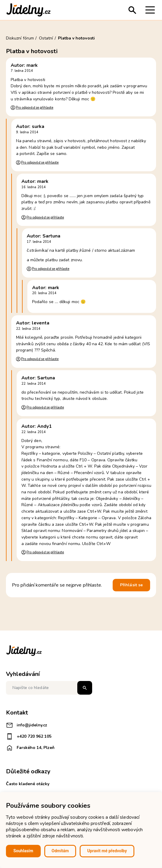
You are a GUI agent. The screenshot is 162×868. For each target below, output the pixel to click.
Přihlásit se (131, 585)
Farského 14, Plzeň (30, 748)
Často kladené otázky (28, 784)
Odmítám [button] (60, 851)
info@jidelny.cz (27, 725)
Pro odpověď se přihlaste (34, 108)
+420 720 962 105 (29, 736)
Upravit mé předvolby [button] (107, 851)
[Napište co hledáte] (49, 688)
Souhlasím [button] (23, 851)
